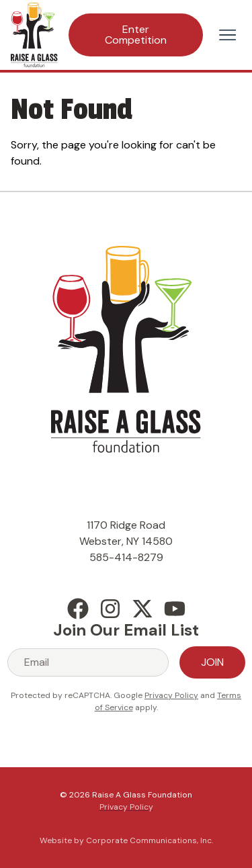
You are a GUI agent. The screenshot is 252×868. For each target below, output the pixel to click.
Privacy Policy (171, 695)
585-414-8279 (126, 557)
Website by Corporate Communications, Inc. (126, 840)
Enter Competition (136, 35)
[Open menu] (227, 35)
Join (212, 662)
